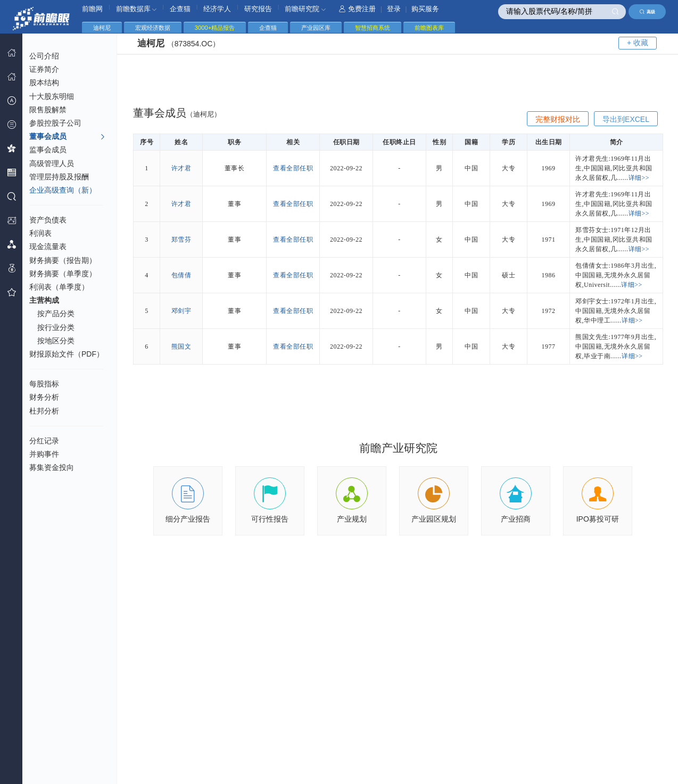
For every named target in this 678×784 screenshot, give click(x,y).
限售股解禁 (48, 110)
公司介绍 (44, 56)
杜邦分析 (44, 411)
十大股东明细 (52, 96)
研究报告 (258, 9)
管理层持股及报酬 (59, 177)
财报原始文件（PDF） (67, 354)
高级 (647, 12)
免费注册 (357, 9)
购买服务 (425, 9)
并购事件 (44, 454)
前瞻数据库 (137, 9)
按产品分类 (56, 313)
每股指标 (44, 384)
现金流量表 (48, 246)
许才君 (181, 168)
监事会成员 (48, 150)
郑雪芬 (181, 240)
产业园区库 (316, 28)
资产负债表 (48, 220)
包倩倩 (181, 275)
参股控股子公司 (55, 123)
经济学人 (217, 9)
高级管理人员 (52, 163)
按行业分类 (56, 327)
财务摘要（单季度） (63, 274)
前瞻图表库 (429, 28)
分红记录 (44, 441)
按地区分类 (56, 341)
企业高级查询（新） (63, 190)
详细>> (639, 178)
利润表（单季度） (59, 287)
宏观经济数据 (153, 28)
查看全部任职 (293, 168)
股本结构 (44, 82)
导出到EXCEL (626, 119)
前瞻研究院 (305, 9)
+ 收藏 (638, 43)
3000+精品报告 (215, 28)
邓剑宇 (181, 311)
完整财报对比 (558, 119)
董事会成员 (67, 137)
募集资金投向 (52, 467)
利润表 (40, 233)
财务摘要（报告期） (63, 260)
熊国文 (181, 346)
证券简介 (44, 69)
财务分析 (44, 397)
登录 (394, 9)
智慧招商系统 (373, 28)
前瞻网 (92, 9)
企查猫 (180, 9)
